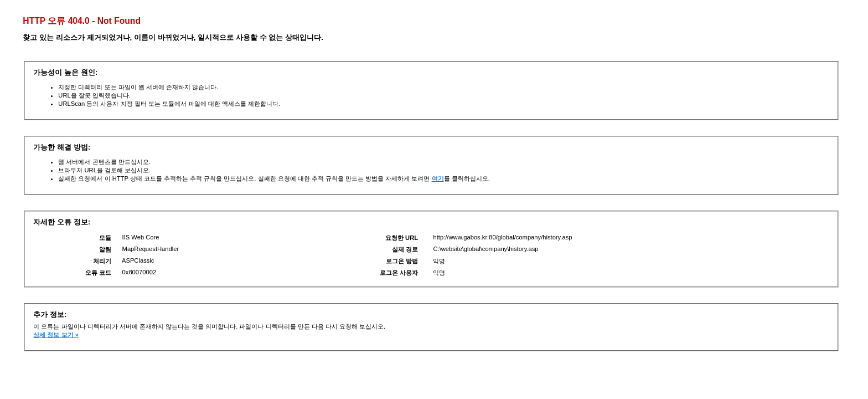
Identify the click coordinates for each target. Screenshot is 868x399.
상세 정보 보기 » (56, 335)
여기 (438, 178)
